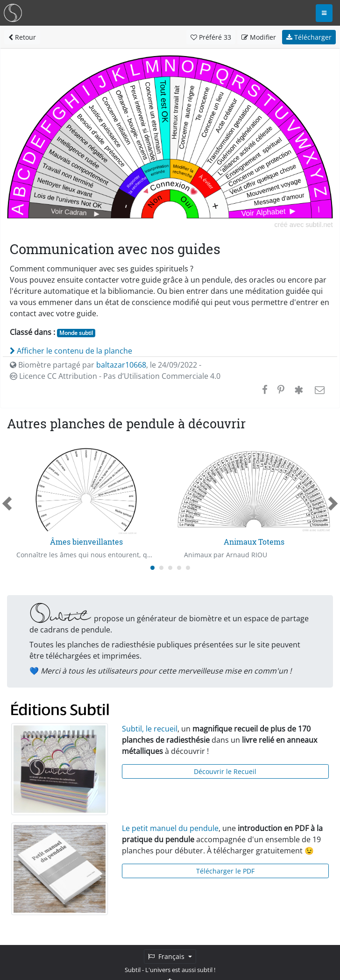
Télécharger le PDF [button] (225, 871)
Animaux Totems (254, 542)
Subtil (133, 970)
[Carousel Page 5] (188, 568)
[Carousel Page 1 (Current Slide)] (152, 568)
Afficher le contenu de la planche (71, 351)
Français (167, 956)
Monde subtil (76, 333)
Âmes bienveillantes (86, 542)
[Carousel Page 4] (179, 568)
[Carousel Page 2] (161, 568)
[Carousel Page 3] (170, 568)
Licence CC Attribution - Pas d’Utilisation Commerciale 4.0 (115, 376)
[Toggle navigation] (324, 13)
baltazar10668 (121, 365)
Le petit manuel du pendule (170, 828)
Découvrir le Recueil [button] (225, 771)
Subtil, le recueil (150, 729)
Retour (22, 37)
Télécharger (309, 37)
